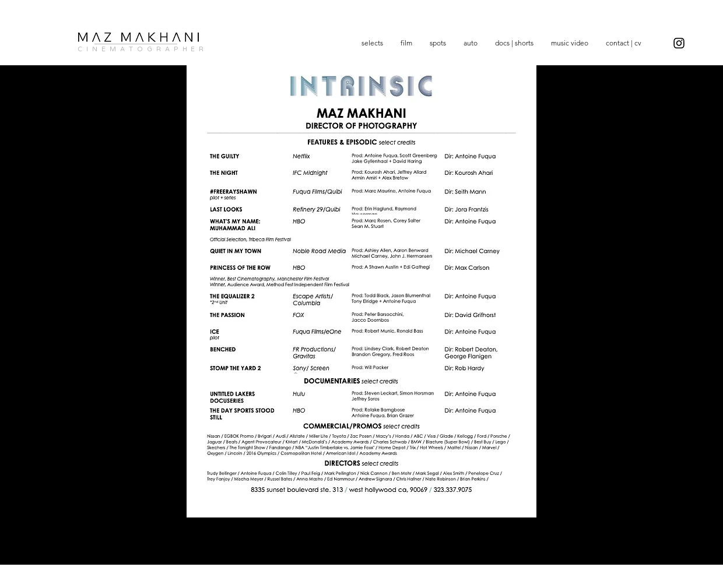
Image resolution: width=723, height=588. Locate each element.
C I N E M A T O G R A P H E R (141, 49)
